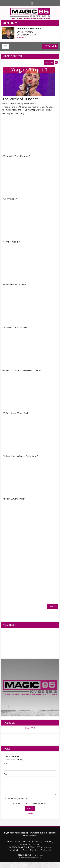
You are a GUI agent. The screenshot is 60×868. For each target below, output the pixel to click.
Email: (6, 774)
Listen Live (50, 46)
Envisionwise (28, 858)
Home (10, 841)
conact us (33, 836)
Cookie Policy (47, 850)
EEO (32, 847)
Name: (7, 764)
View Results (30, 813)
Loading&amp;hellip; (30, 572)
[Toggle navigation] (5, 46)
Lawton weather (30, 655)
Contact (37, 844)
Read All (49, 63)
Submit (30, 809)
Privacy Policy (13, 850)
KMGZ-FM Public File (18, 847)
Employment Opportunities (28, 841)
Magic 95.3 (30, 728)
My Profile (21, 38)
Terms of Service (30, 850)
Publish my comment (16, 799)
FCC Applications (44, 847)
